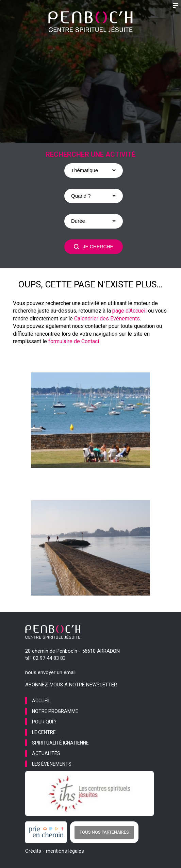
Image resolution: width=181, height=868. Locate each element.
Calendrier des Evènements (107, 319)
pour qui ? (44, 722)
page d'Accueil (129, 311)
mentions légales (65, 851)
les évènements (52, 764)
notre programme (55, 711)
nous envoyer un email (50, 672)
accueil (41, 701)
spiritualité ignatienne (60, 743)
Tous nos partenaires (104, 832)
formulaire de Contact (74, 341)
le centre (44, 732)
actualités (46, 753)
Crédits (33, 851)
